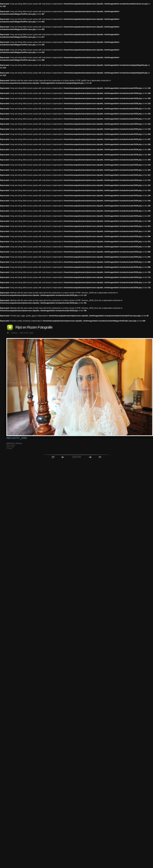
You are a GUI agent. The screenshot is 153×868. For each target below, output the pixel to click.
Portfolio (14, 333)
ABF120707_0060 (26, 333)
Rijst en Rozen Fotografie (34, 327)
